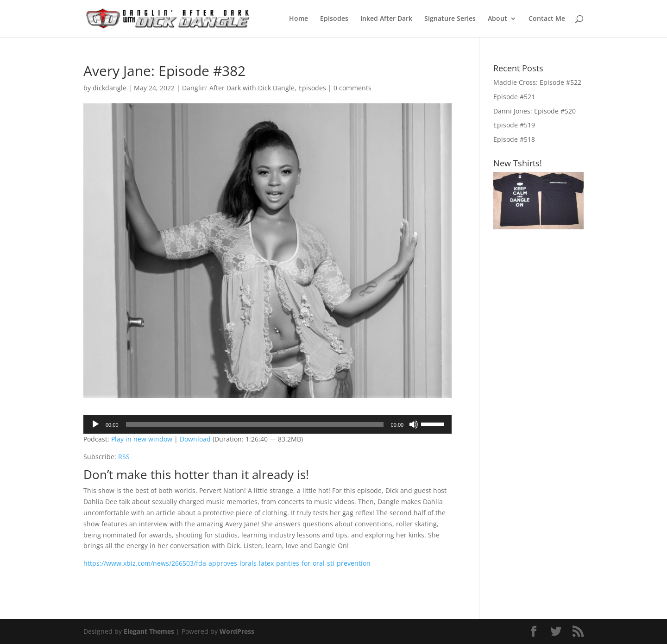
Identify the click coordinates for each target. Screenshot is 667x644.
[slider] (255, 424)
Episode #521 (514, 97)
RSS (124, 457)
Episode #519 (514, 125)
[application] (267, 424)
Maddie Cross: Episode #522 (537, 82)
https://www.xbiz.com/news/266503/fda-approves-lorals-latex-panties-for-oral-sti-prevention (227, 563)
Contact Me (547, 19)
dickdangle (110, 88)
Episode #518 (514, 139)
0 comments (352, 88)
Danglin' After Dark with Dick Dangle (238, 88)
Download (195, 439)
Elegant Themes (149, 631)
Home (299, 19)
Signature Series (450, 19)
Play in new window (142, 439)
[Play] (95, 424)
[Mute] (414, 424)
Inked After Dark (386, 19)
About (497, 19)
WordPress (237, 631)
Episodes (334, 19)
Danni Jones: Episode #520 (535, 111)
